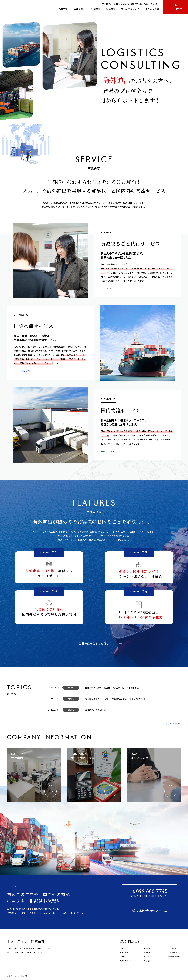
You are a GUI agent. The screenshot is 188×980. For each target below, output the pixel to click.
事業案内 (96, 9)
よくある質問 (152, 9)
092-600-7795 (116, 4)
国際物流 (147, 957)
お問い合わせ (173, 952)
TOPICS (123, 948)
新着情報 (63, 9)
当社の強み (80, 9)
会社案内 (111, 9)
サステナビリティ (130, 9)
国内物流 (147, 961)
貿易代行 (147, 952)
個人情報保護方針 (175, 957)
